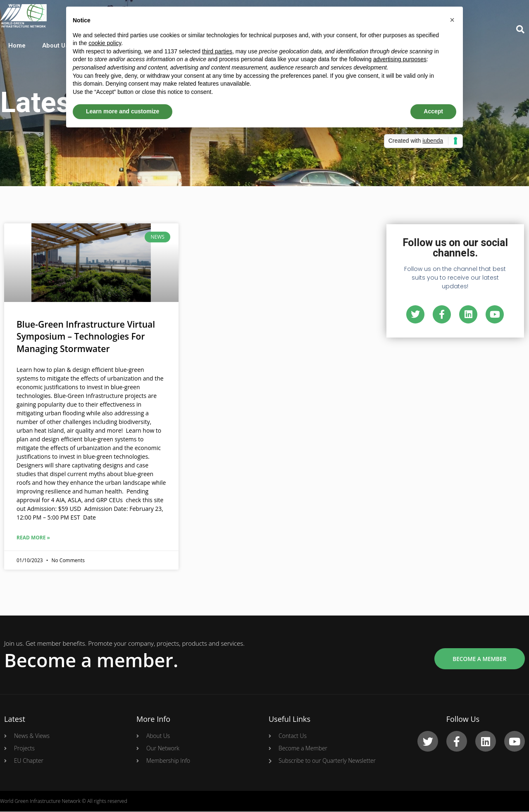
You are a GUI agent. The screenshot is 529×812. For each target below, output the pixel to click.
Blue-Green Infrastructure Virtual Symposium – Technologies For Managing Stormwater (86, 337)
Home (17, 46)
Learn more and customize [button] (123, 111)
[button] (452, 20)
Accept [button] (433, 111)
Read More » (33, 538)
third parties (217, 51)
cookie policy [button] (105, 43)
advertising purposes (400, 59)
